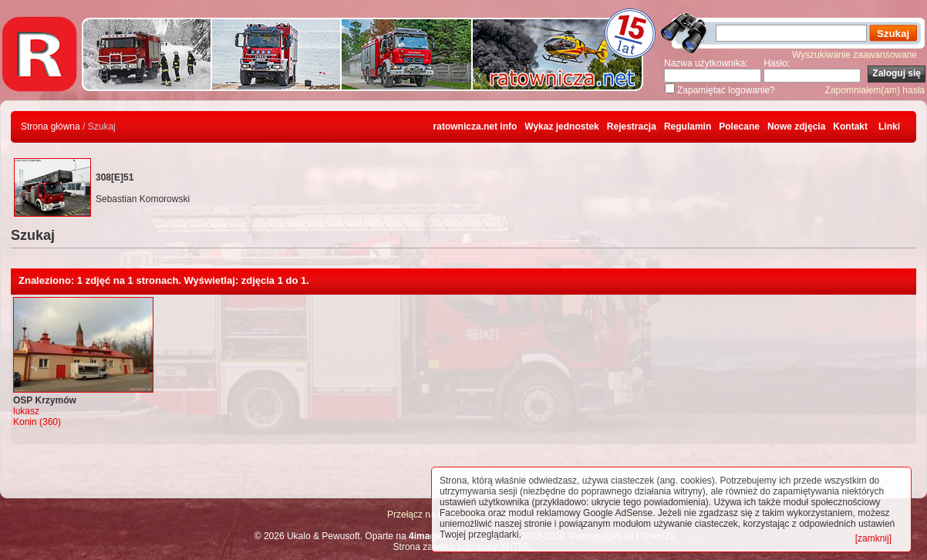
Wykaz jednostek (561, 127)
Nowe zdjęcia (796, 127)
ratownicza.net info (475, 127)
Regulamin (688, 127)
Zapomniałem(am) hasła (875, 90)
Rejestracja (632, 127)
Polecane (739, 127)
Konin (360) (37, 422)
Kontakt (850, 127)
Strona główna (51, 127)
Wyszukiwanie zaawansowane (855, 55)
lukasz (26, 411)
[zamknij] (873, 538)
